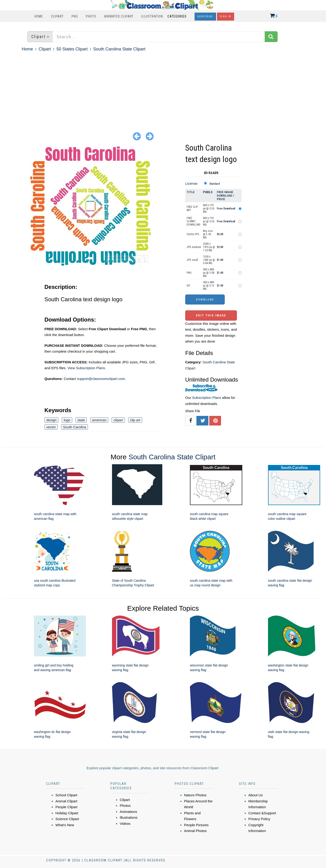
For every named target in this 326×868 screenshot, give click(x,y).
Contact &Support (262, 813)
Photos (125, 806)
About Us (256, 795)
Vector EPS (193, 234)
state (81, 420)
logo (67, 420)
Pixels (208, 192)
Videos (125, 824)
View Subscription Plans (86, 368)
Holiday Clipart (67, 813)
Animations (128, 812)
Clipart (57, 16)
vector (51, 427)
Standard (215, 184)
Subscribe (205, 16)
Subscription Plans (206, 398)
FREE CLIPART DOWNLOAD (194, 221)
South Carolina (74, 427)
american (99, 420)
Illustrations (129, 817)
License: (192, 183)
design (51, 420)
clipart (118, 420)
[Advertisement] (163, 88)
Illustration (152, 16)
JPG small (192, 260)
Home (39, 16)
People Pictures (196, 825)
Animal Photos (195, 831)
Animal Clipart (66, 801)
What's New (65, 825)
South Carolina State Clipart (119, 49)
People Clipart (66, 807)
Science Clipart (67, 819)
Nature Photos (195, 795)
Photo (91, 16)
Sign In (226, 16)
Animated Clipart (119, 16)
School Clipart (66, 795)
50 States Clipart (72, 49)
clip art (135, 420)
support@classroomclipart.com (101, 379)
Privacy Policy (259, 819)
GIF (188, 286)
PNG (75, 16)
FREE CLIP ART (192, 209)
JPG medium (194, 247)
